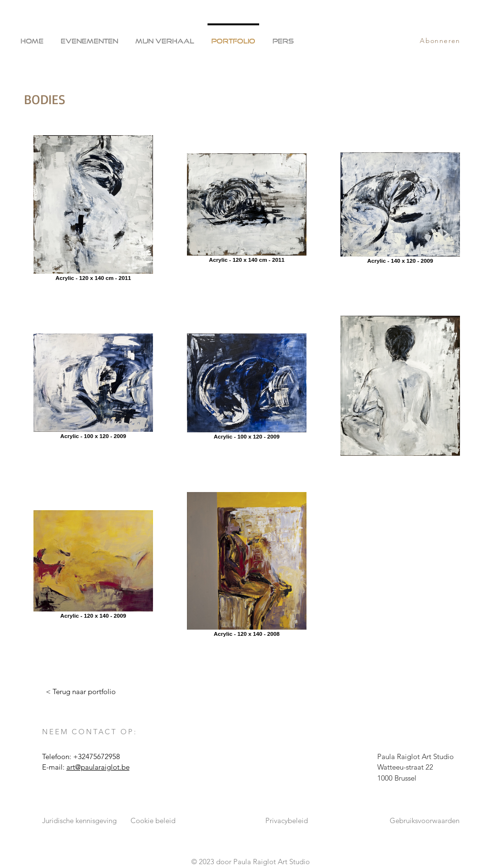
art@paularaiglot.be (98, 767)
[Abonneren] (441, 41)
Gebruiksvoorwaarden (425, 820)
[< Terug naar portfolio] (81, 692)
